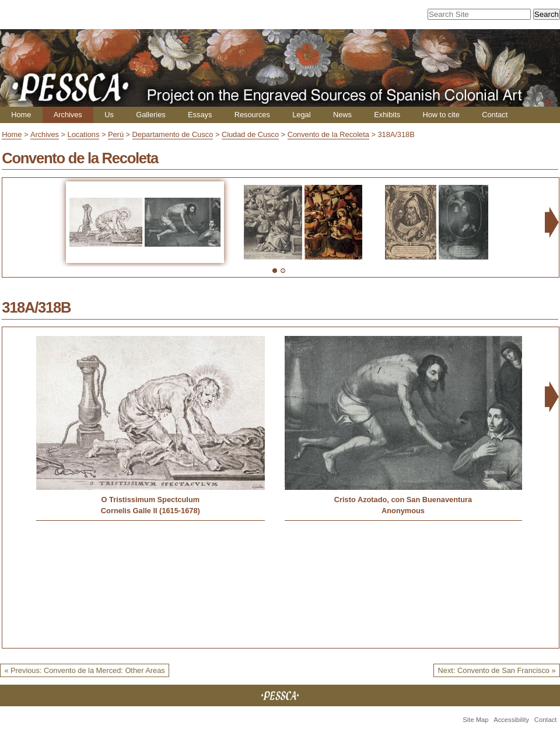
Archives (68, 115)
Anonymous (403, 511)
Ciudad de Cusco (250, 134)
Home (21, 115)
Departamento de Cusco (173, 134)
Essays (200, 115)
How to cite (441, 115)
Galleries (151, 115)
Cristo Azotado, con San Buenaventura (403, 500)
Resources (252, 115)
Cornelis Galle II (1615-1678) (150, 511)
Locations (84, 134)
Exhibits (387, 115)
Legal (301, 115)
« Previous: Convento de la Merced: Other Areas (84, 670)
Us (109, 115)
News (342, 115)
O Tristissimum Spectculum (151, 500)
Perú (116, 134)
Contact (495, 115)
